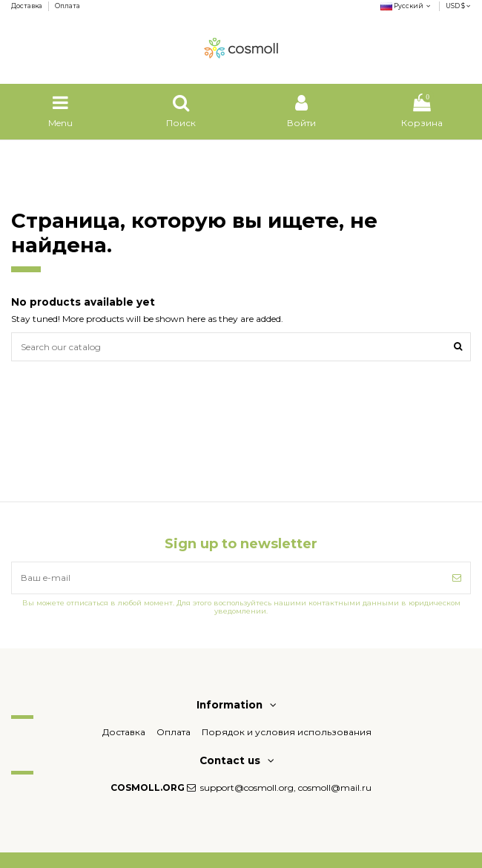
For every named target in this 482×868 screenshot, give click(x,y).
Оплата (67, 6)
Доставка (27, 6)
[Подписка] (457, 578)
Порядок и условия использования (287, 732)
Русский (407, 6)
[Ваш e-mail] (228, 578)
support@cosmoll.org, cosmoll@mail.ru (286, 788)
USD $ (458, 6)
